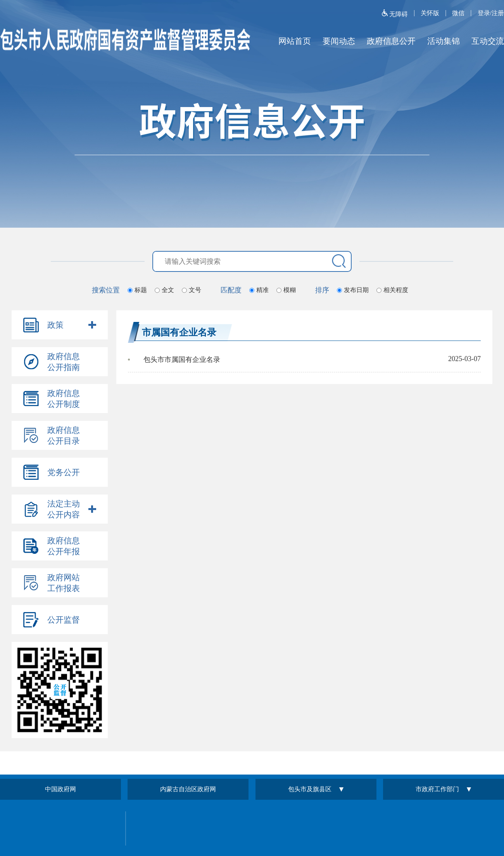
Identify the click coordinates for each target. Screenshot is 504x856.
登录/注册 (491, 13)
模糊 (290, 290)
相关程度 (396, 290)
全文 (168, 290)
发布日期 (356, 290)
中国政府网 (60, 789)
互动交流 (488, 41)
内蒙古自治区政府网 (188, 789)
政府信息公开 (391, 41)
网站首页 (295, 41)
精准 (262, 290)
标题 (141, 290)
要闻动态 (339, 41)
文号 (195, 290)
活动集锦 (444, 41)
